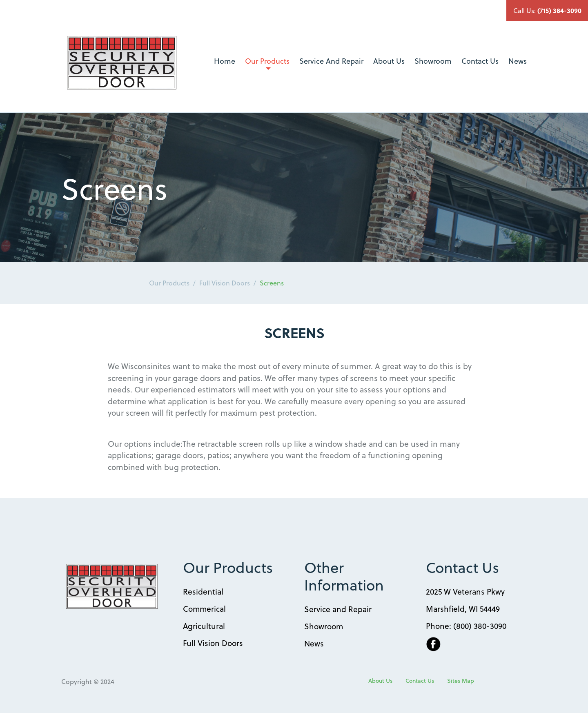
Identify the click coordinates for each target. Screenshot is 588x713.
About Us (389, 61)
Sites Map (461, 681)
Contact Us (480, 61)
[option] (294, 187)
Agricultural (204, 626)
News (518, 61)
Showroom (433, 61)
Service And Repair (331, 61)
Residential (203, 591)
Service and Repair (338, 609)
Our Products (267, 62)
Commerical (204, 608)
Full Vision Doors (225, 283)
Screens (272, 283)
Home (225, 61)
